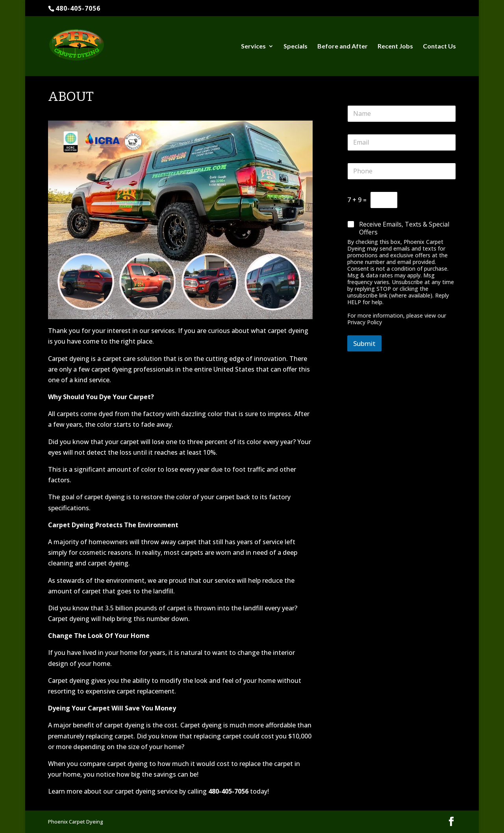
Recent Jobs (395, 46)
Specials (296, 46)
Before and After (343, 46)
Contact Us (439, 46)
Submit (364, 343)
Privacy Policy (365, 322)
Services (253, 46)
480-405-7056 (78, 8)
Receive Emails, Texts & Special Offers (404, 229)
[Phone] (402, 171)
